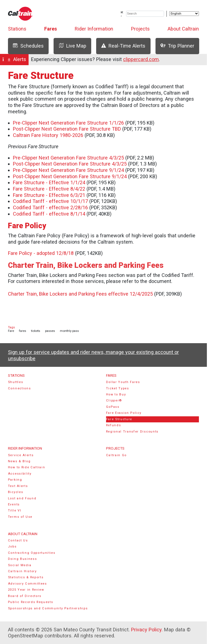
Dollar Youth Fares (123, 382)
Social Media (20, 565)
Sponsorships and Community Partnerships (48, 608)
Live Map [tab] (73, 46)
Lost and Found (22, 498)
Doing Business (23, 559)
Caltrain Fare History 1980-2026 (48, 135)
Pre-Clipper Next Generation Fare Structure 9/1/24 (68, 170)
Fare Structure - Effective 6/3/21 (49, 195)
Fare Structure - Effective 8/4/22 (49, 189)
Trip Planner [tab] (177, 46)
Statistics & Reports (26, 577)
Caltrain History (22, 571)
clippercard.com (141, 59)
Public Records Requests (31, 602)
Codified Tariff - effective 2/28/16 (50, 207)
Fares (51, 29)
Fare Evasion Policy (124, 413)
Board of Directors (25, 596)
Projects (140, 29)
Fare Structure (119, 419)
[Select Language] (184, 14)
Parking (15, 480)
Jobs (12, 547)
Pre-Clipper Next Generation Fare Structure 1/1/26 (68, 123)
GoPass (113, 407)
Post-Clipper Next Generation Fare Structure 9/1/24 (70, 176)
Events (14, 504)
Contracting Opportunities (32, 553)
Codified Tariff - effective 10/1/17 (50, 201)
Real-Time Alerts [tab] (123, 46)
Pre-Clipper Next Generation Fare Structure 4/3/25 (68, 158)
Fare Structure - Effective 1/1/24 (49, 182)
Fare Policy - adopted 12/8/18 (41, 253)
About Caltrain (183, 29)
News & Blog (19, 461)
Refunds (114, 425)
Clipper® (114, 401)
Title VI (15, 510)
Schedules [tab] (28, 46)
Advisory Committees (27, 584)
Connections (20, 388)
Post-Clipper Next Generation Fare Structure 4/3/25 (70, 164)
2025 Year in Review (26, 590)
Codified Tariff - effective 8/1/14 (49, 214)
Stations (17, 29)
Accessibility (20, 474)
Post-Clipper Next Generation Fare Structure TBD (67, 129)
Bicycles (16, 492)
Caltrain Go (116, 455)
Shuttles (16, 382)
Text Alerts (18, 486)
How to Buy (116, 394)
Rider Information (94, 29)
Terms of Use (20, 517)
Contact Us (18, 540)
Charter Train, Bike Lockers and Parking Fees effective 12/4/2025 (80, 294)
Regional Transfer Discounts (132, 432)
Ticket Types (118, 388)
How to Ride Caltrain (27, 467)
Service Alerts (21, 455)
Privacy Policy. (147, 630)
